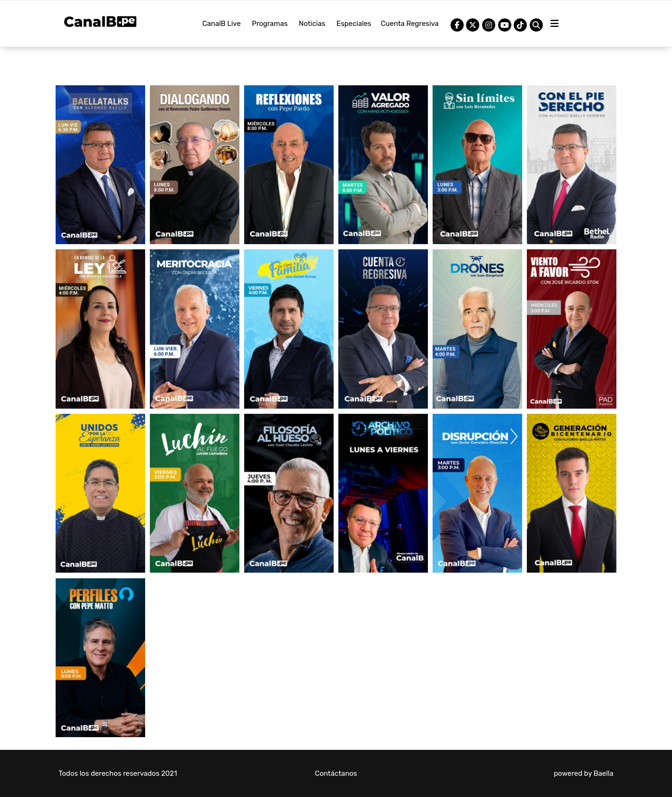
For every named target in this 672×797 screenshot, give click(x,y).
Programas (270, 24)
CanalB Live (221, 24)
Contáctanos (336, 773)
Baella (603, 773)
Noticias (312, 24)
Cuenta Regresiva (410, 24)
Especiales (354, 24)
